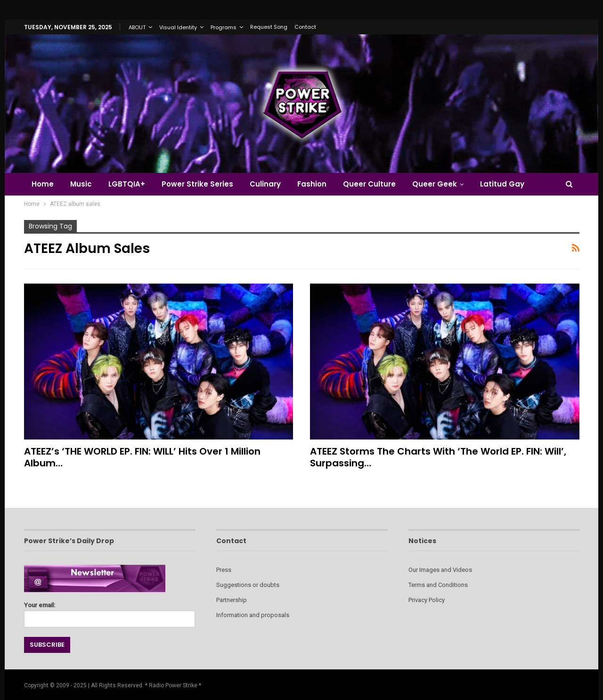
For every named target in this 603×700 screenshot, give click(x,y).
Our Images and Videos (440, 570)
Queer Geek (435, 184)
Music (81, 184)
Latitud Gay (502, 184)
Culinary (265, 184)
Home (43, 184)
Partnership (232, 600)
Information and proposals (253, 615)
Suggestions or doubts (248, 585)
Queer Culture (369, 184)
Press (224, 570)
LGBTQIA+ (127, 184)
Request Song (269, 27)
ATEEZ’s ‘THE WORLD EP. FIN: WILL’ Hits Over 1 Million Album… (142, 457)
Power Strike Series (197, 184)
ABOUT (137, 27)
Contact (305, 27)
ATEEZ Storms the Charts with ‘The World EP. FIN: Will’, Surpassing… (438, 457)
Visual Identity (178, 27)
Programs (224, 27)
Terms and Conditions (438, 585)
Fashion (312, 184)
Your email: (110, 612)
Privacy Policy (427, 600)
